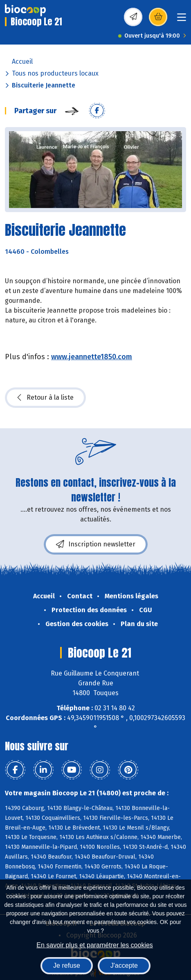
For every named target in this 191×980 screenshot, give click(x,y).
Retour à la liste (45, 398)
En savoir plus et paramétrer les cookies (95, 945)
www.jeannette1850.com (92, 357)
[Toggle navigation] (182, 20)
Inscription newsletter (96, 544)
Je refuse (67, 965)
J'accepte (124, 965)
